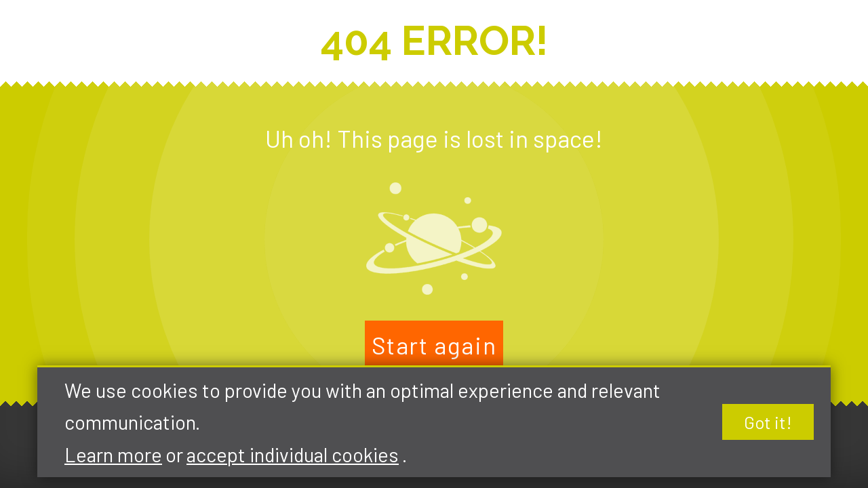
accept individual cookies (293, 454)
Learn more (113, 454)
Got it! (768, 422)
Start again (434, 345)
